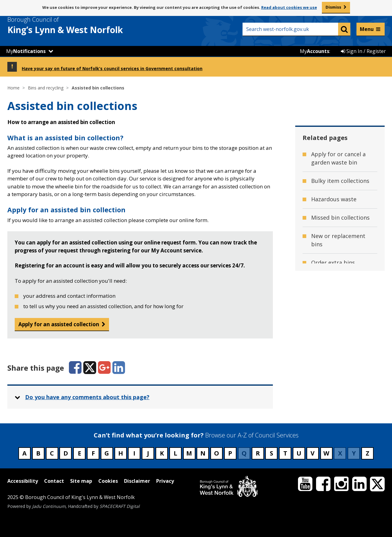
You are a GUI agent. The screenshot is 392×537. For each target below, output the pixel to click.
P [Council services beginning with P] (230, 453)
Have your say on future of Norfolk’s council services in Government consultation (112, 68)
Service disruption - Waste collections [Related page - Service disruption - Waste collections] (337, 340)
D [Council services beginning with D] (66, 453)
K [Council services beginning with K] (162, 453)
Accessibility (23, 481)
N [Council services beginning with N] (203, 453)
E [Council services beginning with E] (79, 453)
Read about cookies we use (289, 7)
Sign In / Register (363, 51)
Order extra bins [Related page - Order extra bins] (333, 263)
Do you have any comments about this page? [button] (87, 397)
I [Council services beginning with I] (134, 453)
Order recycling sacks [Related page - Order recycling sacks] (339, 281)
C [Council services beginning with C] (52, 453)
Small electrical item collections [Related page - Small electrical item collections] (338, 367)
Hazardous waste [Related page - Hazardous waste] (334, 199)
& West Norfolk (76, 25)
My (26, 51)
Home (13, 88)
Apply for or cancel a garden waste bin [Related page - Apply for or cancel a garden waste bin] (338, 158)
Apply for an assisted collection (59, 324)
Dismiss (333, 7)
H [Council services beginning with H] (121, 453)
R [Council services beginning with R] (258, 453)
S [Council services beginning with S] (271, 453)
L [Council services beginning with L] (175, 453)
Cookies (108, 481)
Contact (54, 481)
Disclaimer (137, 481)
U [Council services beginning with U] (299, 453)
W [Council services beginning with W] (326, 453)
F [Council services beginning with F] (93, 453)
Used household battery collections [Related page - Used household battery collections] (336, 393)
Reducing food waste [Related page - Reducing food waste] (339, 318)
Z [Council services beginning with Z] (367, 453)
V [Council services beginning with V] (313, 453)
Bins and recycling (46, 88)
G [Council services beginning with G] (107, 453)
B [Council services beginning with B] (38, 453)
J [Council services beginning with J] (148, 453)
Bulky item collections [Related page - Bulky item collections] (340, 181)
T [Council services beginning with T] (285, 453)
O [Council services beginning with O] (217, 453)
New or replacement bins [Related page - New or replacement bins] (338, 240)
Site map (81, 481)
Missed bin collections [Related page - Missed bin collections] (340, 217)
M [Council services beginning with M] (189, 453)
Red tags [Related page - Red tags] (323, 299)
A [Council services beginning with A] (24, 453)
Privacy (165, 481)
